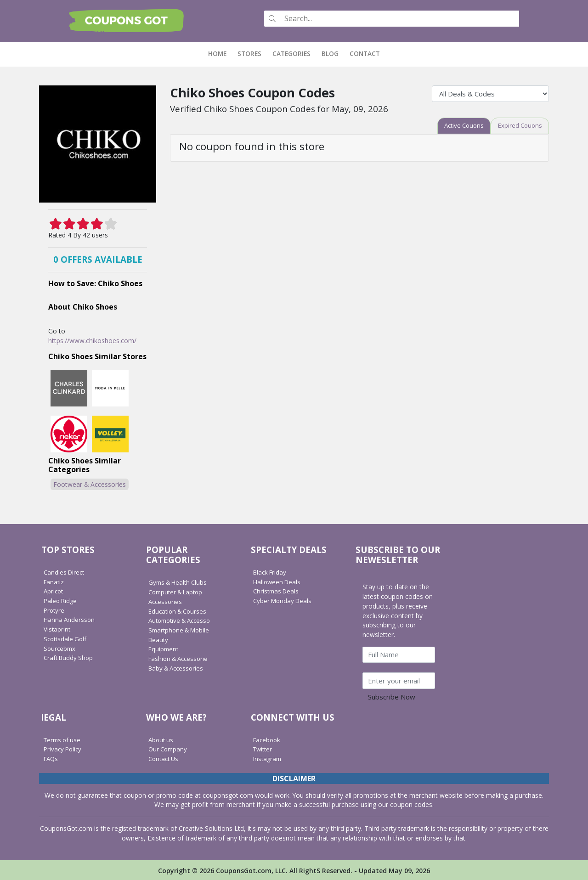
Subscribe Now (392, 696)
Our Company (169, 748)
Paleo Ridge (61, 600)
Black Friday (271, 571)
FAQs (52, 758)
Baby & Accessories (178, 667)
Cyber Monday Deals (284, 600)
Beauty (159, 639)
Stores (249, 53)
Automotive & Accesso (182, 619)
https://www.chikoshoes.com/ (92, 340)
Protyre (55, 609)
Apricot (54, 590)
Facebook (268, 739)
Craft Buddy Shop (70, 657)
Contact (365, 53)
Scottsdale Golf (66, 638)
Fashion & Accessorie (180, 657)
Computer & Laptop (178, 591)
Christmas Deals (277, 590)
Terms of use (64, 739)
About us (162, 739)
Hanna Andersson (70, 619)
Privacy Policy (64, 748)
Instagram (268, 758)
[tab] (459, 125)
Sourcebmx (60, 647)
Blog (330, 53)
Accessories (166, 601)
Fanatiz (54, 581)
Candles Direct (65, 571)
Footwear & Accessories (90, 483)
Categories (291, 53)
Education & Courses (179, 610)
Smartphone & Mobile (181, 629)
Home (220, 53)
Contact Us (165, 758)
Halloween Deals (278, 581)
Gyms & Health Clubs (180, 582)
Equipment (164, 648)
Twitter (264, 748)
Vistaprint (57, 628)
